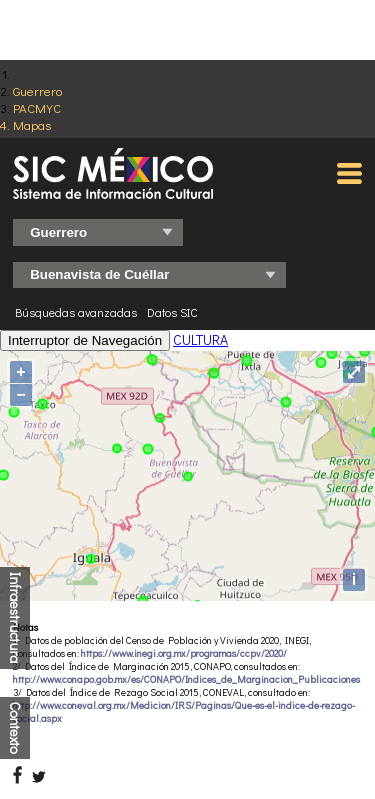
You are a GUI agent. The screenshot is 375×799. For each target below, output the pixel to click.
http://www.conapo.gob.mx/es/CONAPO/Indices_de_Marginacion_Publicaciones (186, 679)
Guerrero (37, 90)
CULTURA (200, 339)
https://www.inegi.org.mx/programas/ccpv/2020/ (184, 653)
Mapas (32, 124)
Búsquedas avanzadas (76, 312)
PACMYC (37, 107)
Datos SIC (172, 312)
